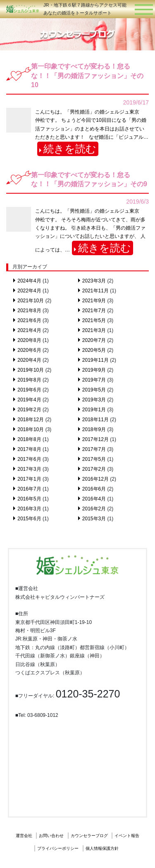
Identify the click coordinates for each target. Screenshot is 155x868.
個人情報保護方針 (102, 848)
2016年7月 (29, 489)
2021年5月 (94, 320)
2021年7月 (94, 311)
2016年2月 (94, 509)
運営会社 (24, 836)
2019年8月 (29, 380)
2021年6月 (29, 320)
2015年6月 (29, 519)
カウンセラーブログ (89, 836)
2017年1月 (29, 479)
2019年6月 (29, 390)
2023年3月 (94, 281)
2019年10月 (31, 370)
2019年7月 (94, 380)
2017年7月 (94, 449)
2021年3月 (94, 330)
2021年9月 (94, 301)
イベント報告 (127, 836)
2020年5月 (94, 350)
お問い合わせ (51, 836)
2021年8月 (29, 311)
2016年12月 (95, 479)
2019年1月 (94, 410)
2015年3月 (94, 519)
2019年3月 (94, 400)
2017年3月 (29, 469)
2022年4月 (29, 291)
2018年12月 (31, 420)
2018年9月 (94, 429)
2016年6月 (94, 489)
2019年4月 (29, 400)
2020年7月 (94, 340)
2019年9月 (94, 370)
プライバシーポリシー (58, 848)
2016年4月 (94, 499)
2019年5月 (94, 390)
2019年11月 (95, 360)
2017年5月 (94, 459)
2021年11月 (95, 291)
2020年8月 (29, 340)
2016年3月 (29, 509)
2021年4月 (29, 330)
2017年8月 (29, 449)
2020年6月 (29, 350)
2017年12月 (95, 439)
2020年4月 (29, 360)
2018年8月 (29, 439)
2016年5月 (29, 499)
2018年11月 (95, 420)
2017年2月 (94, 469)
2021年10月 (31, 301)
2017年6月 (29, 459)
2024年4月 (29, 281)
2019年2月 (29, 410)
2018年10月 (31, 429)
